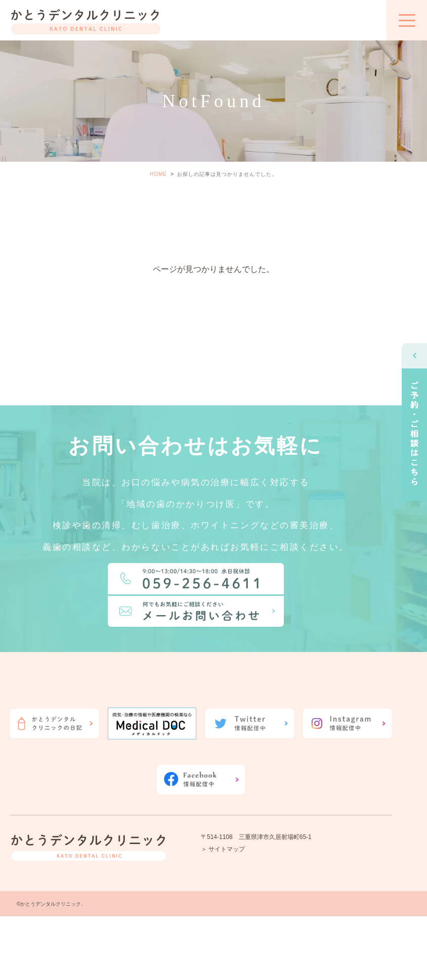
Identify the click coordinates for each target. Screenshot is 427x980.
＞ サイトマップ (223, 849)
